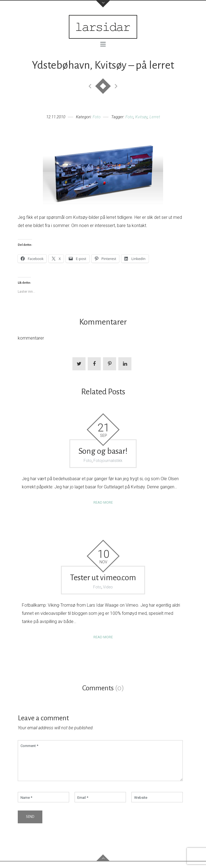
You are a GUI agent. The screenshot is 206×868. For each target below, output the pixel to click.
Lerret (155, 117)
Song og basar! (103, 451)
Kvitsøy (141, 117)
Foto (97, 117)
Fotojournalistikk (108, 461)
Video (108, 587)
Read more (103, 502)
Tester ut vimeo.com (103, 577)
